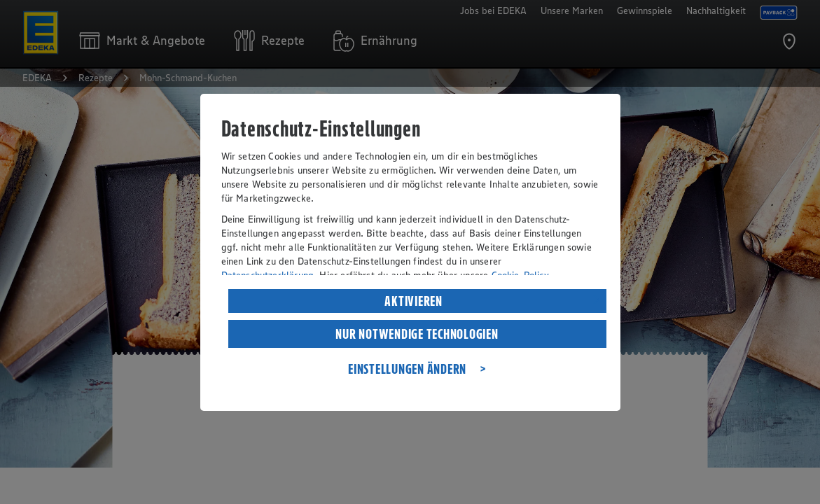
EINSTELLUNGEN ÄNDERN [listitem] (407, 369)
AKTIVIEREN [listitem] (414, 301)
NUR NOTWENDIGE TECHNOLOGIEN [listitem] (417, 334)
